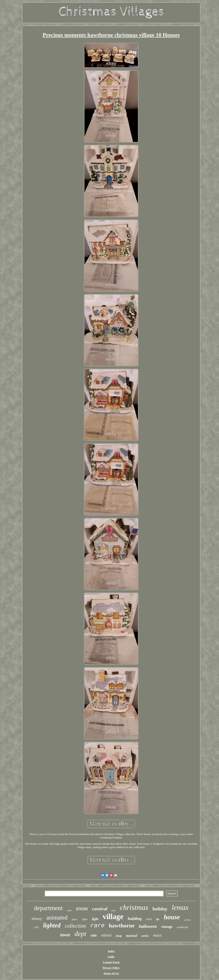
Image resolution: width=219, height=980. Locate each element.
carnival (100, 909)
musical (132, 936)
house (172, 917)
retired (106, 935)
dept (80, 934)
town (65, 935)
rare (97, 926)
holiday (160, 909)
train (149, 919)
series (145, 936)
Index (111, 951)
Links (111, 957)
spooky (188, 920)
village (113, 917)
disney (37, 919)
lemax (180, 908)
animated (57, 918)
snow (82, 908)
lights (85, 919)
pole (114, 910)
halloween (148, 926)
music (158, 935)
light (95, 919)
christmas (134, 907)
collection (75, 926)
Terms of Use (111, 973)
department (48, 908)
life (158, 919)
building (135, 919)
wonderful (182, 927)
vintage (167, 927)
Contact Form (111, 962)
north (69, 910)
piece (75, 919)
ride (94, 935)
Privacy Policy (111, 968)
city (37, 927)
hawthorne (122, 926)
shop (119, 936)
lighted (52, 925)
